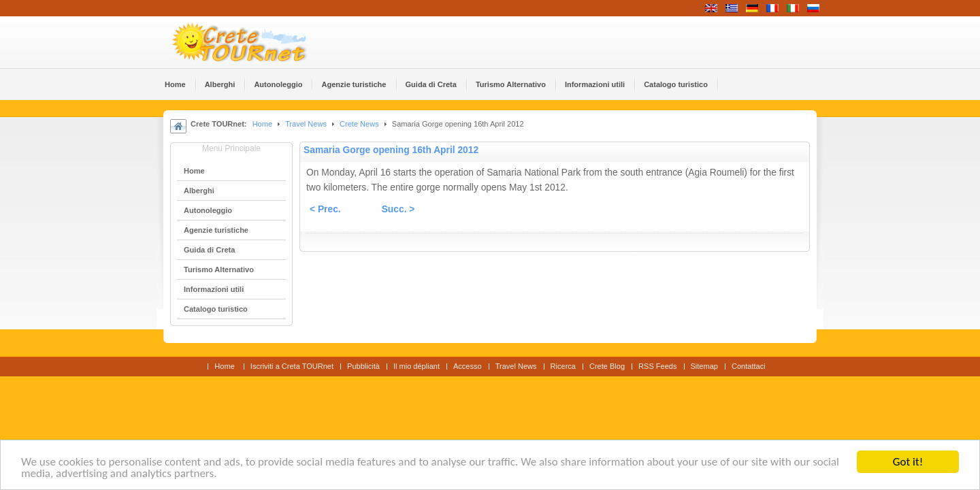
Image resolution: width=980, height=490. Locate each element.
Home (262, 124)
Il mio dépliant (416, 366)
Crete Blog (607, 366)
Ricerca (563, 366)
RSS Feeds (657, 366)
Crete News (359, 124)
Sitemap (704, 366)
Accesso (468, 366)
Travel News (306, 124)
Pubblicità (363, 366)
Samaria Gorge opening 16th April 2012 (391, 150)
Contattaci (749, 366)
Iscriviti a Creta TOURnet (292, 366)
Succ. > (398, 209)
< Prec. (325, 209)
